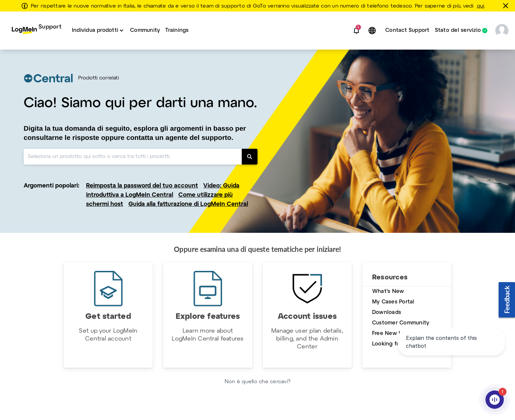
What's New (388, 291)
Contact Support (407, 30)
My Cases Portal (393, 302)
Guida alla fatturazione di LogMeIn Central (188, 204)
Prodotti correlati (99, 78)
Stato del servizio (458, 31)
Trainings (177, 30)
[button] (356, 31)
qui (481, 6)
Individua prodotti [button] (95, 30)
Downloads (387, 312)
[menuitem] (37, 31)
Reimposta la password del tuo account (142, 186)
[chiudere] (507, 6)
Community (145, 30)
